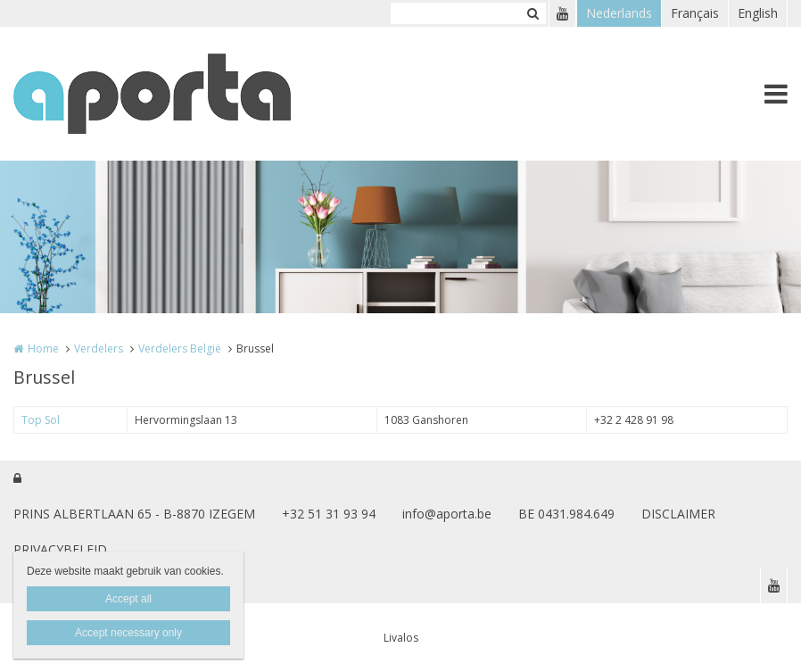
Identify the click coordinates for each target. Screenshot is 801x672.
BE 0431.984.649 (566, 514)
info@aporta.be (447, 514)
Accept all (128, 599)
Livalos (401, 638)
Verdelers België (180, 348)
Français (695, 13)
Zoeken (533, 13)
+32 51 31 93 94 (329, 514)
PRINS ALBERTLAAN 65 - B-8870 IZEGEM (134, 514)
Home (43, 348)
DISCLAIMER (678, 514)
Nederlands (619, 13)
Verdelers (99, 348)
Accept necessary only (128, 633)
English (758, 13)
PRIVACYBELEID (60, 549)
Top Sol (41, 420)
